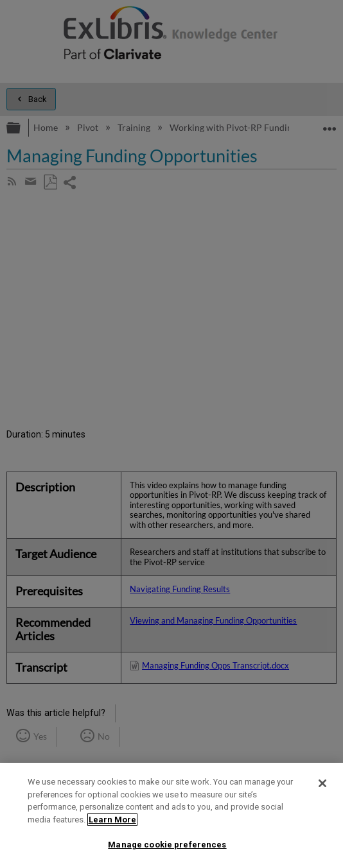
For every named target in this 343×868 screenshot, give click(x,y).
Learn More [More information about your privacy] (112, 820)
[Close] (322, 783)
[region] (171, 815)
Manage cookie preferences (167, 845)
